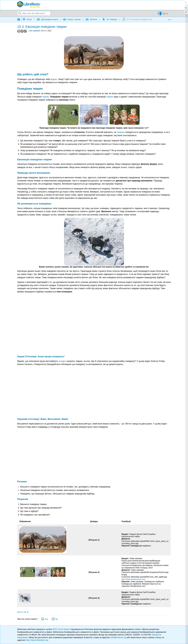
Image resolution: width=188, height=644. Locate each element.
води (63, 361)
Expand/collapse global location (169, 19)
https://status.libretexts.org (37, 640)
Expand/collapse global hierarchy (20, 20)
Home (27, 19)
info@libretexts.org (118, 637)
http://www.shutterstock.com (133, 579)
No (57, 619)
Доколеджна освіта (48, 19)
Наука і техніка (72, 19)
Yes (46, 619)
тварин (45, 97)
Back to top (22, 612)
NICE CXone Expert (61, 629)
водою (54, 79)
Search (20, 13)
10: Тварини (110, 19)
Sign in (165, 13)
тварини (121, 132)
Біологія (92, 19)
